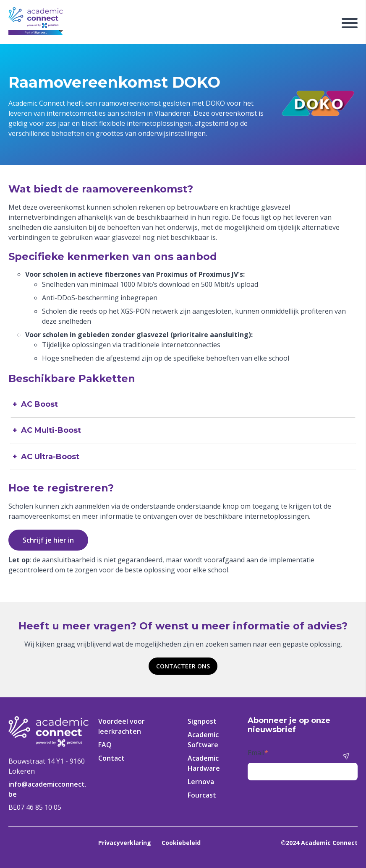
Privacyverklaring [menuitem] (125, 843)
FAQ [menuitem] (105, 745)
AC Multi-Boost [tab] (51, 430)
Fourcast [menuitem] (202, 795)
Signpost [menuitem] (202, 721)
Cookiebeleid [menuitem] (181, 843)
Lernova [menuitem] (201, 782)
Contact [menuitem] (111, 758)
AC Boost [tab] (39, 404)
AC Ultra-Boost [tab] (50, 457)
